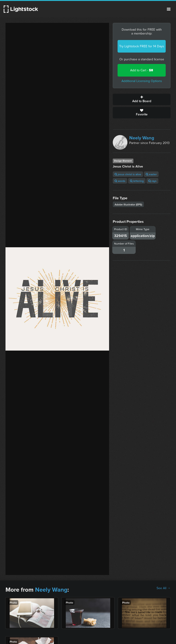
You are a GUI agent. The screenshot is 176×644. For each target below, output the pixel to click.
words (120, 181)
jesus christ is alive (128, 174)
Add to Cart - (142, 70)
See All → (164, 588)
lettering (137, 181)
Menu (169, 9)
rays (152, 181)
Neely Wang (142, 138)
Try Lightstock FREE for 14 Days (142, 46)
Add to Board (142, 99)
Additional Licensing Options (142, 81)
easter (151, 174)
